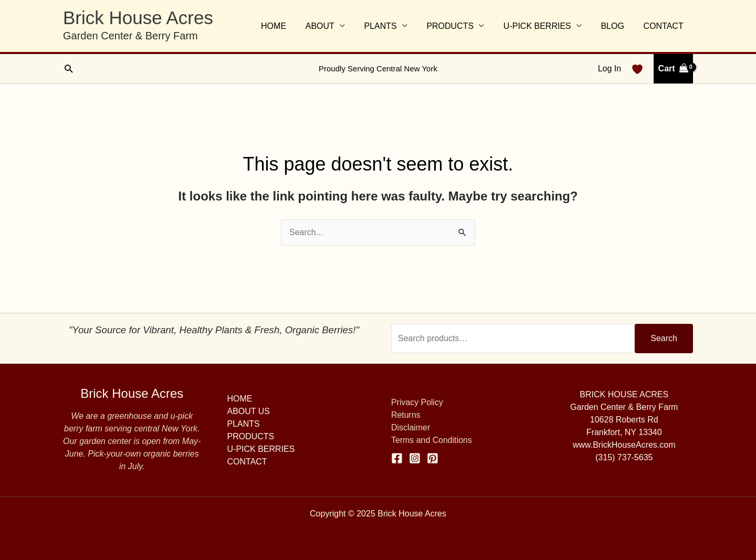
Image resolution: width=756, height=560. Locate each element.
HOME (289, 26)
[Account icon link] (610, 69)
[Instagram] (415, 458)
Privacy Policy (417, 402)
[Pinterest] (433, 458)
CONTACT (665, 26)
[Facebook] (397, 458)
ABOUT (333, 26)
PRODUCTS (459, 26)
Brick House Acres (138, 18)
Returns (406, 415)
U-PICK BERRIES (543, 26)
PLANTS (391, 26)
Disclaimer (411, 427)
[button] (69, 68)
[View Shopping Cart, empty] (673, 69)
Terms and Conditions (432, 440)
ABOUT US (249, 411)
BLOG (616, 26)
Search (664, 338)
